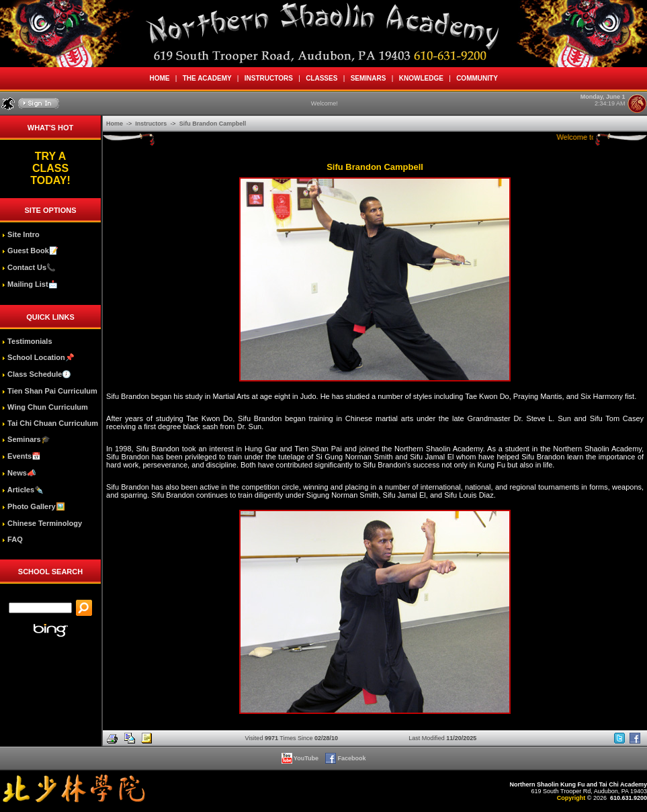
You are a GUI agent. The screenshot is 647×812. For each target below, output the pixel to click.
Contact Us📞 (29, 267)
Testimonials (27, 341)
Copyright (571, 798)
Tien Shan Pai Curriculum (50, 391)
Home (116, 124)
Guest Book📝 (30, 251)
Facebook (346, 758)
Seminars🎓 (26, 439)
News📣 (19, 473)
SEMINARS (368, 78)
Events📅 (21, 456)
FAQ (12, 539)
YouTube (301, 758)
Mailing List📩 (30, 284)
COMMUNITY (477, 78)
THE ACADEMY (207, 78)
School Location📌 (38, 357)
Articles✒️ (23, 490)
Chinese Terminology (42, 523)
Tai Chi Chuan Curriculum (50, 423)
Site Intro (21, 234)
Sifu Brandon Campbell (213, 124)
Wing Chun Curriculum (45, 407)
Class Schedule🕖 (37, 374)
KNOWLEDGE (421, 78)
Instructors (152, 124)
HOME (160, 78)
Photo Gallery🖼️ (34, 506)
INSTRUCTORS (268, 78)
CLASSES (322, 78)
